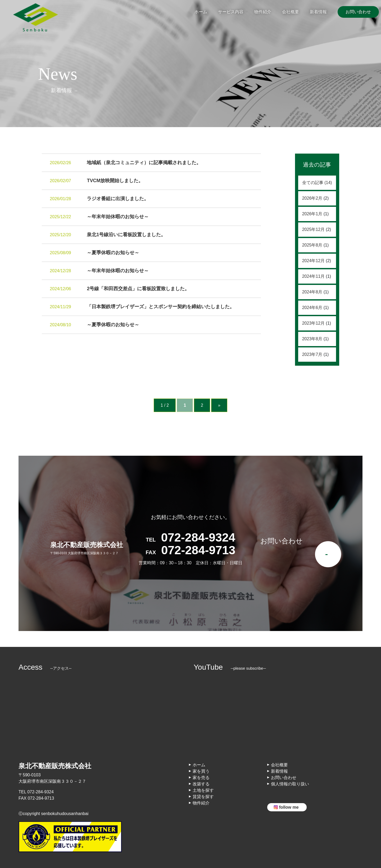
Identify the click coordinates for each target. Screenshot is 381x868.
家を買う (201, 771)
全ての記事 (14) (317, 183)
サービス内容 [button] (231, 12)
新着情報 (318, 12)
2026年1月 (312, 214)
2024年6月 (312, 308)
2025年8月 (312, 245)
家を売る (201, 778)
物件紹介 (263, 12)
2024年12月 (313, 261)
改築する (201, 784)
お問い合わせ (358, 12)
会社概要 (291, 12)
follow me (289, 807)
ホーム (201, 12)
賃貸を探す (203, 797)
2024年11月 (313, 276)
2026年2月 (312, 198)
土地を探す (203, 790)
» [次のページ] (219, 405)
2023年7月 (312, 354)
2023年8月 (312, 339)
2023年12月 (313, 323)
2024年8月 (312, 292)
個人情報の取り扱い (290, 784)
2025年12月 (313, 229)
